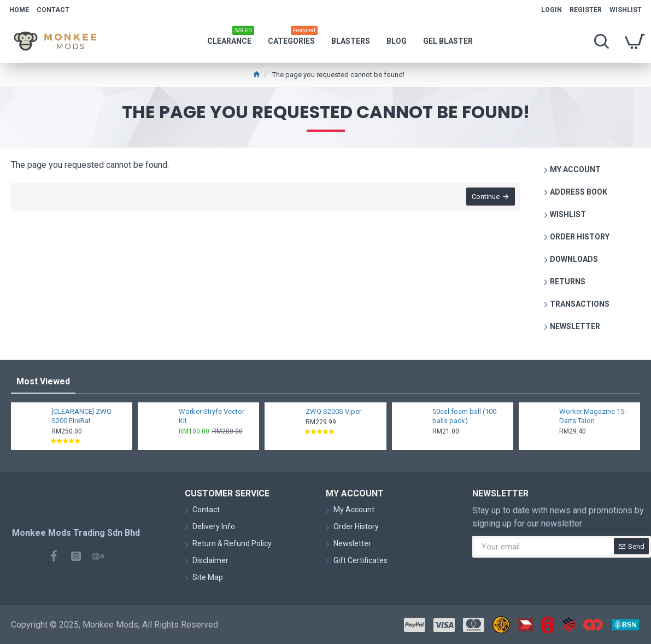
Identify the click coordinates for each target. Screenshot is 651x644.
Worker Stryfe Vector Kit (212, 416)
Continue (485, 197)
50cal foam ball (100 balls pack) (464, 416)
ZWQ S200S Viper (333, 411)
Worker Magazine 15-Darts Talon (593, 416)
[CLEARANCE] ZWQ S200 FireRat (81, 416)
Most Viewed (43, 381)
